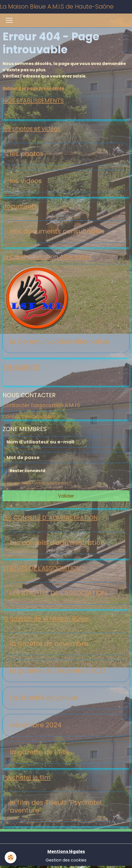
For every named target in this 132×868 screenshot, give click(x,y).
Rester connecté (28, 471)
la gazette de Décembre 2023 (58, 671)
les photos (27, 154)
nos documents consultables (57, 232)
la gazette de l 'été (40, 752)
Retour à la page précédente (33, 88)
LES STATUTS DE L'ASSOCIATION (58, 593)
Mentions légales (66, 851)
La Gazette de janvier (44, 698)
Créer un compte (17, 483)
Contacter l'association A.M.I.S (41, 405)
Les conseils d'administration (57, 543)
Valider (66, 496)
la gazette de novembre (49, 644)
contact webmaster (29, 416)
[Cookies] (11, 857)
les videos (26, 181)
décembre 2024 (36, 725)
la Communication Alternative (59, 342)
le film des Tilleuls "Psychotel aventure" (56, 807)
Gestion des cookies (66, 860)
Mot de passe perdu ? (53, 483)
